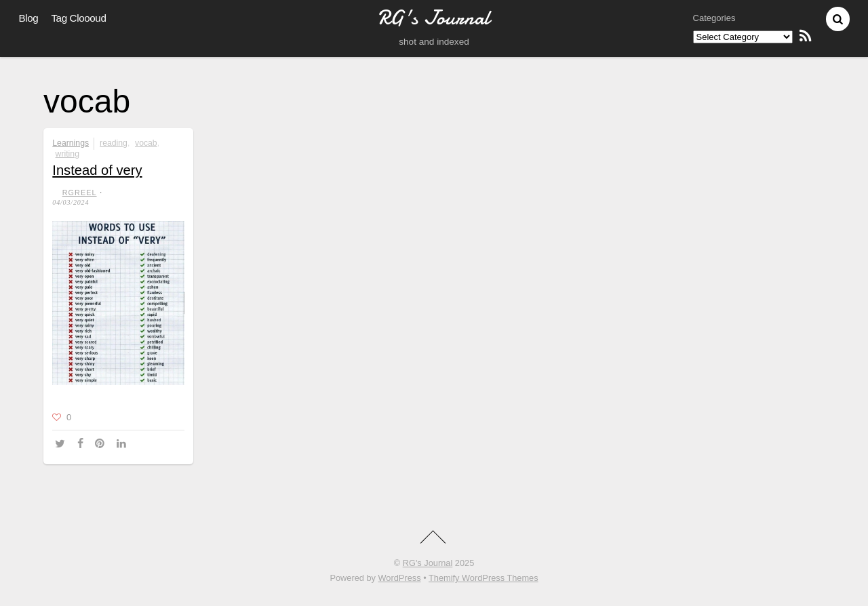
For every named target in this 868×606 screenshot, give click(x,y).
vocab (146, 143)
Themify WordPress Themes (484, 578)
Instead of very (97, 170)
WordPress (400, 578)
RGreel (80, 193)
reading (114, 143)
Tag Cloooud (78, 18)
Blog (29, 18)
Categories (714, 18)
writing (67, 154)
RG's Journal (428, 563)
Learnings (71, 143)
